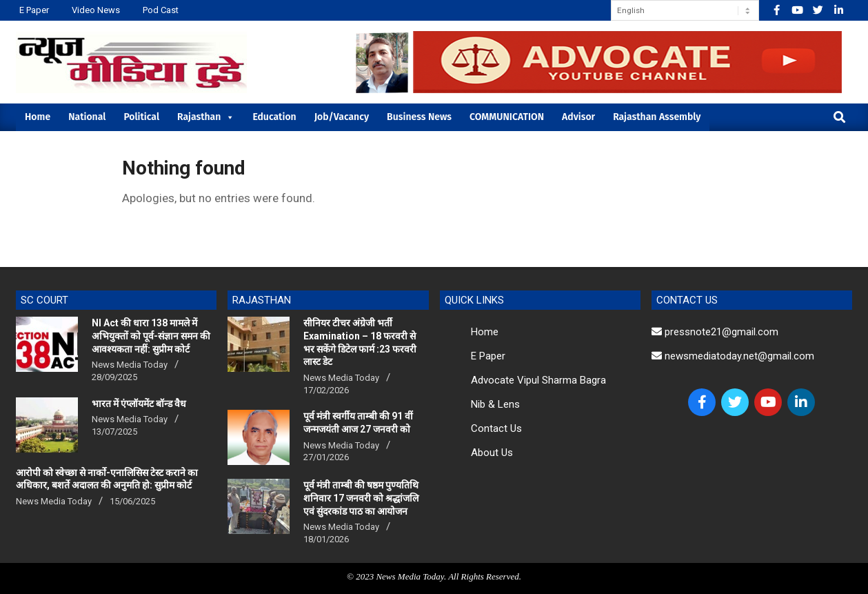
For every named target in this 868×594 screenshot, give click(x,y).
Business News (419, 117)
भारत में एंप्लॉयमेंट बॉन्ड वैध (139, 404)
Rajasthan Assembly (657, 117)
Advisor (578, 117)
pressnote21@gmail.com (715, 332)
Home (38, 117)
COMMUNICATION (507, 117)
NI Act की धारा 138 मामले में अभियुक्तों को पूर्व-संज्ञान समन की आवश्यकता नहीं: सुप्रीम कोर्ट (151, 336)
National (87, 117)
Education (274, 117)
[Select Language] (685, 10)
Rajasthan (206, 117)
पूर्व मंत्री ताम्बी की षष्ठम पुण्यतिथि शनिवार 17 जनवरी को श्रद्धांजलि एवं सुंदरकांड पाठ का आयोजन (361, 498)
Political (141, 117)
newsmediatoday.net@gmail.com (733, 356)
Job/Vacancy (342, 117)
